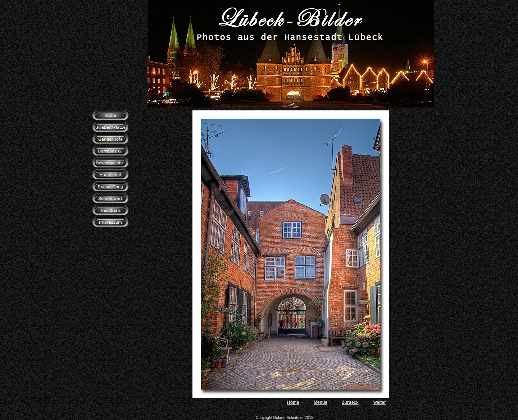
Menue (321, 402)
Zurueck (350, 402)
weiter (380, 402)
